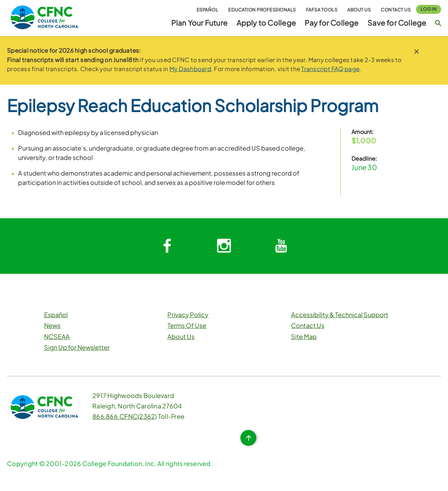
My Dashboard (190, 69)
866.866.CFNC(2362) (125, 416)
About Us (359, 10)
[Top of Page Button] (248, 438)
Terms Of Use (187, 325)
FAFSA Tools (322, 10)
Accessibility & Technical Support (340, 315)
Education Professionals (262, 10)
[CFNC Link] (44, 16)
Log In (429, 9)
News (52, 325)
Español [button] (208, 10)
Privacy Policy (188, 315)
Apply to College (266, 23)
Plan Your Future (199, 23)
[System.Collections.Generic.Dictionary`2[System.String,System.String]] (167, 246)
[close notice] (417, 52)
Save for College (397, 23)
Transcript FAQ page (330, 69)
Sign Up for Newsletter (77, 347)
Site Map (304, 336)
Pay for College (331, 23)
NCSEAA (57, 336)
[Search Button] (438, 23)
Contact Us (396, 10)
